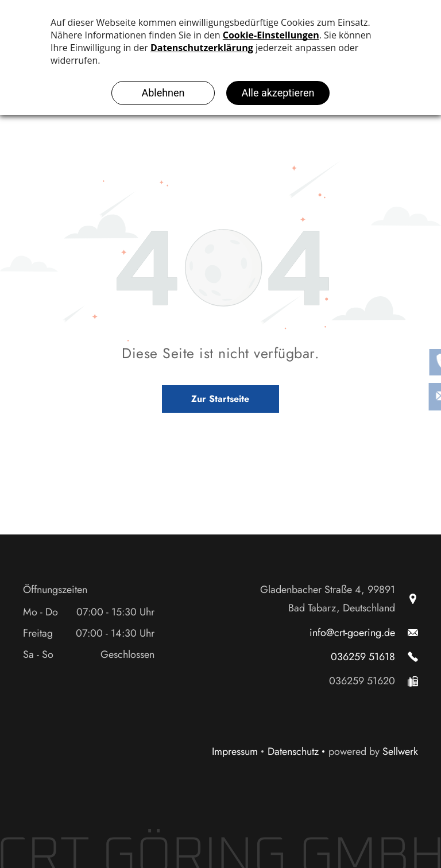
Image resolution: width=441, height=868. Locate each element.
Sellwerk (400, 751)
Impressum (235, 751)
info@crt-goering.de (352, 633)
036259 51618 (363, 657)
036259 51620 (362, 681)
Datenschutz (293, 751)
